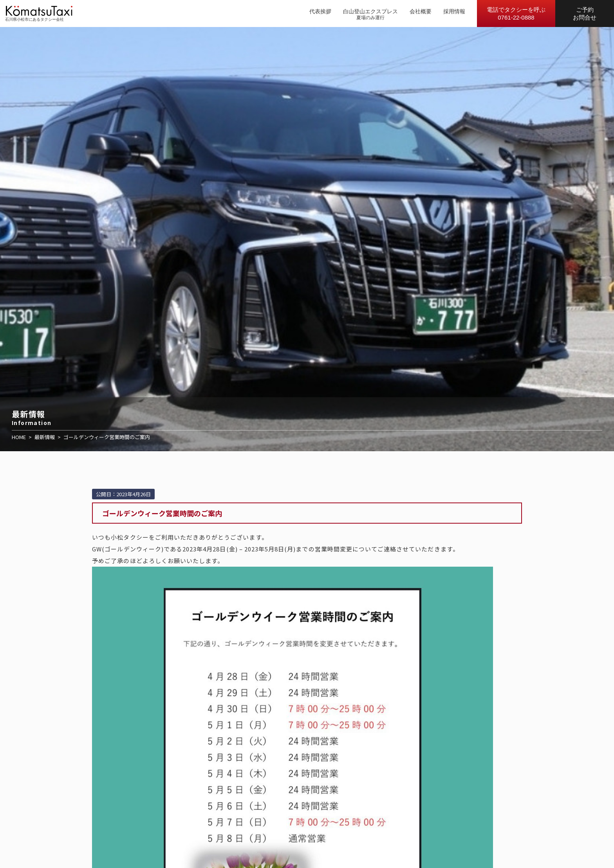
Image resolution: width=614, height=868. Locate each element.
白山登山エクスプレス (370, 11)
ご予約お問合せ (585, 14)
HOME (19, 437)
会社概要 (421, 11)
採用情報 (454, 11)
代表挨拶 (320, 11)
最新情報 (45, 437)
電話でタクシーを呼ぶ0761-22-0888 (516, 14)
